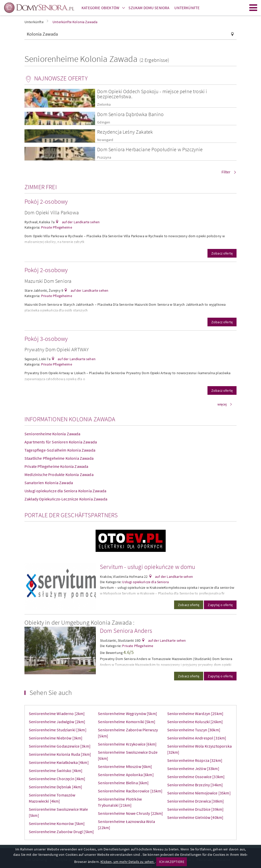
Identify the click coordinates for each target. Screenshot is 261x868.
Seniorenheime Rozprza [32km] (195, 760)
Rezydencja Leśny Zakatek (125, 132)
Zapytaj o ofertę (220, 605)
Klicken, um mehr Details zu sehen (127, 862)
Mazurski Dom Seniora (48, 281)
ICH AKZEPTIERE (172, 862)
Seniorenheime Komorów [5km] (57, 823)
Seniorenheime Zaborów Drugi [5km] (61, 832)
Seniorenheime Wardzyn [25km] (195, 713)
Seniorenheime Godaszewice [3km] (60, 746)
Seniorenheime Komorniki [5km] (127, 722)
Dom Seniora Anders (126, 631)
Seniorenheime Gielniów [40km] (195, 817)
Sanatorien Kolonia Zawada (49, 483)
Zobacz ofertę (222, 253)
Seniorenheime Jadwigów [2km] (57, 722)
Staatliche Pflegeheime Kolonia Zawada (59, 458)
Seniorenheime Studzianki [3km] (58, 730)
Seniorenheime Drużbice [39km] (195, 809)
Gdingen (104, 122)
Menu (253, 8)
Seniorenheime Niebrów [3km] (56, 738)
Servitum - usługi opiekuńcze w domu (148, 567)
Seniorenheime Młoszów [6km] (125, 766)
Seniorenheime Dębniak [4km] (55, 787)
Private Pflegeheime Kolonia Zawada (56, 466)
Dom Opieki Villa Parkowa (52, 212)
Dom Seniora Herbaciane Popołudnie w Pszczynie (150, 149)
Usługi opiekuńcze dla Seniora (145, 582)
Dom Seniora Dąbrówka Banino (130, 114)
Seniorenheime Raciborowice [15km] (130, 791)
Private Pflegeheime (57, 227)
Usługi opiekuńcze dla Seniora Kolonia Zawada (65, 491)
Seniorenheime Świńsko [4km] (56, 771)
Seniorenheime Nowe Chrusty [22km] (130, 813)
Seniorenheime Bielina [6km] (123, 783)
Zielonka (104, 104)
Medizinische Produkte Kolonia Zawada (59, 474)
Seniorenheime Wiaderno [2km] (57, 713)
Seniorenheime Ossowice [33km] (196, 777)
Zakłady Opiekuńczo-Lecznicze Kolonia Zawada (66, 499)
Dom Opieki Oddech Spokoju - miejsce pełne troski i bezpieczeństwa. (152, 94)
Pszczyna (104, 157)
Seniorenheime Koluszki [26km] (195, 722)
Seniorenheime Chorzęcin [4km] (57, 779)
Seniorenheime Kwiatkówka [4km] (59, 762)
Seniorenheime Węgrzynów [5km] (127, 713)
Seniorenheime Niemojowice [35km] (199, 793)
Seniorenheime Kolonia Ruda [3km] (60, 754)
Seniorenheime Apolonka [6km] (126, 775)
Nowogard (105, 140)
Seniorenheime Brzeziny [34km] (195, 785)
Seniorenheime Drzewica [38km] (196, 801)
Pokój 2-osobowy (46, 201)
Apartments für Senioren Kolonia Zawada (61, 442)
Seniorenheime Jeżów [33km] (193, 768)
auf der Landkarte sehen (80, 222)
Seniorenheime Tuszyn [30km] (194, 730)
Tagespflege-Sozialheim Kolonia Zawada (60, 450)
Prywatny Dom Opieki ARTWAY (57, 349)
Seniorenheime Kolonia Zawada (52, 434)
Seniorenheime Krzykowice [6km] (127, 744)
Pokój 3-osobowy (46, 339)
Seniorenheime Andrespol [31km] (197, 738)
